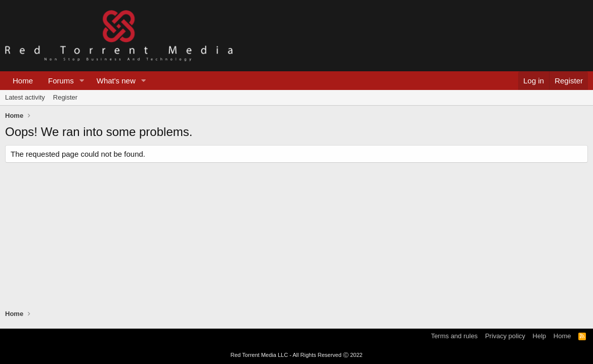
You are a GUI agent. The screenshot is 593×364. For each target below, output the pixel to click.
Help (540, 336)
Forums (61, 81)
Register (65, 97)
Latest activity (25, 97)
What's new (116, 81)
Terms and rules (454, 336)
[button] (82, 81)
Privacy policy (505, 336)
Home (23, 81)
